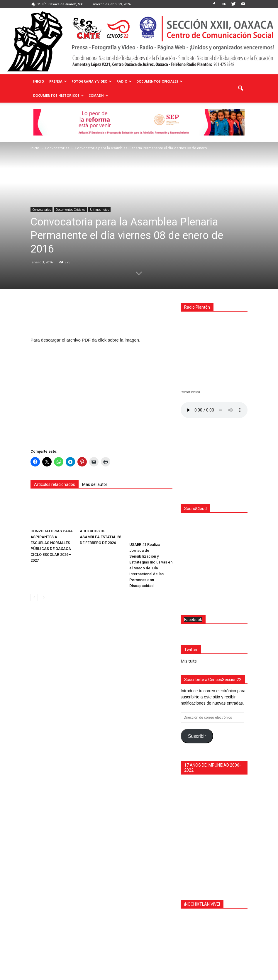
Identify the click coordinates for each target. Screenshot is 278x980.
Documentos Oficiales (160, 81)
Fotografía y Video (92, 81)
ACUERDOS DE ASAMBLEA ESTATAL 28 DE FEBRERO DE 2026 (100, 537)
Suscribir (197, 672)
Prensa (58, 81)
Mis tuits (189, 597)
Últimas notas (99, 210)
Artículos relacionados (55, 484)
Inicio (39, 81)
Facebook (193, 556)
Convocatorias (41, 210)
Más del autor (95, 484)
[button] (240, 88)
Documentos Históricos (59, 95)
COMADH (98, 95)
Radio (124, 81)
